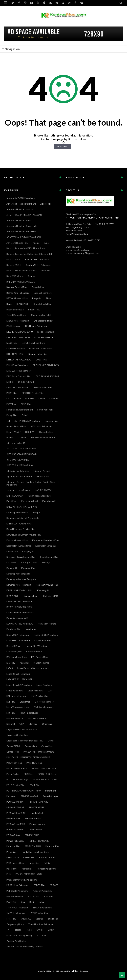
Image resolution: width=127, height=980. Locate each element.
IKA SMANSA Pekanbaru (43, 437)
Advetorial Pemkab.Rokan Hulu (21, 232)
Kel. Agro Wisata (29, 563)
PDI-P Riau (35, 785)
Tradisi (29, 930)
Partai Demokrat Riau (17, 768)
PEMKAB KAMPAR (15, 802)
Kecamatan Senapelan (46, 546)
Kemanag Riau (28, 568)
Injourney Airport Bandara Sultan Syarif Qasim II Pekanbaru (33, 483)
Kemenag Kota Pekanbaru (19, 585)
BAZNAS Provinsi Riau (17, 298)
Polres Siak (27, 869)
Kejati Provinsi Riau (49, 557)
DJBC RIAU (42, 360)
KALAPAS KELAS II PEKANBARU (22, 507)
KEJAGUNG (12, 551)
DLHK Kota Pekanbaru (17, 365)
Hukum (10, 437)
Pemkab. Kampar (33, 818)
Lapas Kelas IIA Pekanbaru (19, 685)
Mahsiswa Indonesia (44, 707)
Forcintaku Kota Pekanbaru (20, 410)
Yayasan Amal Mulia (16, 941)
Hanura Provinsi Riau (16, 426)
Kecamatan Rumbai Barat (19, 546)
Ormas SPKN (13, 752)
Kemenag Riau (31, 596)
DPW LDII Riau (14, 399)
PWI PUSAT (34, 897)
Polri (9, 874)
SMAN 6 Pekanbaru (16, 913)
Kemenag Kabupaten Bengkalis (21, 579)
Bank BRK (46, 271)
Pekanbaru (51, 791)
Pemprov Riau (13, 846)
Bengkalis (37, 298)
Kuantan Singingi (41, 663)
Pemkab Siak (37, 813)
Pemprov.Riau (52, 846)
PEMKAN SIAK (32, 835)
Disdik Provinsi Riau (44, 337)
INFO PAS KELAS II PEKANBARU (22, 449)
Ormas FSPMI (13, 746)
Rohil (32, 902)
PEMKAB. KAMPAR (16, 824)
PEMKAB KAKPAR (29, 796)
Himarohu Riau (46, 432)
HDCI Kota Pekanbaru (42, 426)
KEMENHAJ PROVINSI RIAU (20, 601)
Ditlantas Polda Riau (37, 354)
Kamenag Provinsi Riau (17, 513)
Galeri (25, 415)
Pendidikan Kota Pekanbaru (35, 852)
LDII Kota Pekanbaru (16, 696)
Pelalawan (11, 796)
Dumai (42, 399)
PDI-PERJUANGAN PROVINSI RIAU (24, 791)
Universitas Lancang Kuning (19, 935)
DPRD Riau (12, 393)
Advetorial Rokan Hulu (17, 243)
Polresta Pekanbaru (46, 869)
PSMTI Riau (39, 885)
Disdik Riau (12, 343)
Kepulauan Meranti (47, 624)
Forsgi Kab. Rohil (45, 410)
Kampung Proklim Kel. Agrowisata (23, 518)
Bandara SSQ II (14, 265)
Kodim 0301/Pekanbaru (18, 640)
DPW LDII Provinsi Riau (33, 393)
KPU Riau (11, 663)
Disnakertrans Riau (16, 349)
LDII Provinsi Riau (40, 696)
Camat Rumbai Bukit (41, 315)
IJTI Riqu (22, 437)
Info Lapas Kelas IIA (16, 443)
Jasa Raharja (24, 490)
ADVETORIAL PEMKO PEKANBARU (24, 237)
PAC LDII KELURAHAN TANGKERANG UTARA (28, 757)
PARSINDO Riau (34, 763)
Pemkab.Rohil (36, 830)
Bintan (49, 298)
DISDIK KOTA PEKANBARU (20, 332)
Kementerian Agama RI (17, 618)
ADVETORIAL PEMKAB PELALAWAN (24, 215)
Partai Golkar (13, 774)
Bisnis (9, 304)
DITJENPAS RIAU (15, 354)
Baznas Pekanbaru (43, 293)
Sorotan (40, 919)
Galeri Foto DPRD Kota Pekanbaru (23, 421)
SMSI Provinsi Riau (39, 913)
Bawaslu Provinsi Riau (17, 287)
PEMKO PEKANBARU (39, 841)
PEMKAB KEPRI (36, 807)
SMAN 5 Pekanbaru (42, 908)
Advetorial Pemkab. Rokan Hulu (22, 226)
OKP (22, 724)
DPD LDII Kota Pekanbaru (19, 371)
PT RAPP (54, 885)
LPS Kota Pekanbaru (45, 702)
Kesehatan (31, 629)
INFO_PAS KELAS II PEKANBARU (22, 454)
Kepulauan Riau (14, 629)
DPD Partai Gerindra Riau (19, 376)
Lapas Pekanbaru (15, 691)
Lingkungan (25, 702)
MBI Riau (11, 713)
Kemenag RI (43, 590)
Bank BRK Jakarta (15, 276)
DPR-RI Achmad (26, 382)
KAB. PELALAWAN (44, 490)
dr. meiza (30, 399)
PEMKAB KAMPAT (15, 807)
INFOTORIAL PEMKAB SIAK (20, 465)
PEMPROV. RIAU (33, 846)
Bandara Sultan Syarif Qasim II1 (22, 271)
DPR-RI (10, 382)
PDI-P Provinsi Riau (16, 785)
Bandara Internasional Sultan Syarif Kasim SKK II (29, 254)
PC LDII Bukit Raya (47, 774)
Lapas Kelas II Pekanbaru (18, 674)
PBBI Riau (29, 774)
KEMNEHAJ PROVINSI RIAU (20, 624)
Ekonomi (54, 399)
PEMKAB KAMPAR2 (39, 802)
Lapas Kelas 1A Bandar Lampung (33, 668)
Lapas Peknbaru (35, 691)
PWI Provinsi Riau (15, 897)
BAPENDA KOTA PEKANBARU (21, 282)
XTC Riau (41, 935)
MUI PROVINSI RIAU (38, 718)
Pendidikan (12, 852)
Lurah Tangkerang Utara (18, 707)
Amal (47, 243)
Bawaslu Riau (38, 287)
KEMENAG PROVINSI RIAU (20, 590)
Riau (23, 902)
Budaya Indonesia (15, 310)
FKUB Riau (26, 404)
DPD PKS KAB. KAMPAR (47, 376)
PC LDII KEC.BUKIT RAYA (45, 780)
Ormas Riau (47, 746)
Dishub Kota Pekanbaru (33, 343)
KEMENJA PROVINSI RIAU (19, 607)
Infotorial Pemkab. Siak (18, 471)
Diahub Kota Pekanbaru (18, 321)
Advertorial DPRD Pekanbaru (21, 198)
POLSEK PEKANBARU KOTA (29, 874)
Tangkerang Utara (15, 924)
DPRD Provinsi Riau (42, 387)
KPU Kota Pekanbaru (17, 657)
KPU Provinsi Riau (40, 657)
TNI (8, 930)
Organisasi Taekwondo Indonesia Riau (25, 741)
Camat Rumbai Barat (16, 315)
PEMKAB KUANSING (16, 813)
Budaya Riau (34, 310)
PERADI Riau (13, 857)
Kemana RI (12, 568)
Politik (47, 863)
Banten (32, 276)
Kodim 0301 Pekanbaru (18, 635)
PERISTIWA (29, 857)
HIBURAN (30, 432)
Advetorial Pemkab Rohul (19, 220)
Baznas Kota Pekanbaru (18, 293)
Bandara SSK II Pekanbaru (38, 259)
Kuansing (24, 663)
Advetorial (45, 204)
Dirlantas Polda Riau (44, 321)
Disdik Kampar (14, 326)
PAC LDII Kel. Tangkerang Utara (39, 752)
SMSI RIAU (26, 919)
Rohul (42, 902)
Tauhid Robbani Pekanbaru (41, 924)
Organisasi (47, 724)
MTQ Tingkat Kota (29, 713)
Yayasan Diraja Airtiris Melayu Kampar (25, 947)
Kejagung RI (28, 551)
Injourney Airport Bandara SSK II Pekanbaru (28, 476)
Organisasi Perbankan (17, 735)
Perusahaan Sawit (48, 857)
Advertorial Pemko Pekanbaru (21, 204)
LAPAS (10, 668)
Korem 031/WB (14, 652)
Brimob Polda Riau (42, 304)
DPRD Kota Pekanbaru (17, 387)
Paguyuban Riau (14, 763)
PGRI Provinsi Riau (15, 863)
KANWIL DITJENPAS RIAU (19, 524)
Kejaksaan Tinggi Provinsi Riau (21, 557)
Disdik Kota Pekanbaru (36, 326)
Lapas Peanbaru (44, 685)
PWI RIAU (11, 902)
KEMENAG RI (13, 596)
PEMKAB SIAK (13, 818)
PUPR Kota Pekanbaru (17, 891)
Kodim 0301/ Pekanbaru (46, 635)
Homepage (63, 146)
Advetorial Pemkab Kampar (20, 209)
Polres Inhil (12, 869)
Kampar (37, 513)
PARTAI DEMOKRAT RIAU (45, 768)
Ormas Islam (31, 746)
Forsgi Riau (12, 415)
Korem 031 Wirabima (36, 646)
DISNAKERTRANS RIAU (41, 349)
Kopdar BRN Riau (43, 640)
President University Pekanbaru (22, 880)
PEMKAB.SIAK (13, 835)
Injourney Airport (42, 471)
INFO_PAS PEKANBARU (18, 460)
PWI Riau (49, 897)
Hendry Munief (14, 432)
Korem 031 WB (14, 646)
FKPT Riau (11, 404)
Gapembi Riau (51, 421)
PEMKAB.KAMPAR (15, 830)
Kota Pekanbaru (34, 652)
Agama (36, 243)
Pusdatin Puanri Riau (42, 891)
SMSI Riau (11, 919)
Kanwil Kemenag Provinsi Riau (21, 529)
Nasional (11, 724)
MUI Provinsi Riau (15, 718)
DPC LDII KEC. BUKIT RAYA (46, 365)
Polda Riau (34, 863)
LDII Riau (11, 702)
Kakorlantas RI (49, 501)
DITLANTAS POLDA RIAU (19, 360)
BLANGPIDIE (23, 304)
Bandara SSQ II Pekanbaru (38, 265)
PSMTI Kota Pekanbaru (18, 885)
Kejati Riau (11, 563)
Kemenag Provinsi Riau (47, 585)
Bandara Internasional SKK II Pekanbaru (26, 248)
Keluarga (46, 563)
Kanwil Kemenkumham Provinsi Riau (24, 535)
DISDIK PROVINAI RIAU (18, 337)
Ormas (51, 741)
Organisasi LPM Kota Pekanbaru (22, 730)
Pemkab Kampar (51, 796)
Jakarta (10, 490)
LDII (50, 691)
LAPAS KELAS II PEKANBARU (20, 679)
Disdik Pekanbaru (46, 332)
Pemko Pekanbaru (15, 841)
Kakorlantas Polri (29, 501)
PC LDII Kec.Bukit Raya (17, 780)
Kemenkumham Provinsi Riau (20, 613)
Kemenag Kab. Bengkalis (18, 574)
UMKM (40, 930)
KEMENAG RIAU (50, 596)
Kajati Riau (11, 501)
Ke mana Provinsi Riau (17, 540)
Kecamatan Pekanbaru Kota (46, 540)
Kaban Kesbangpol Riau (39, 496)
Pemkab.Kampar (37, 824)
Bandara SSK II (13, 259)
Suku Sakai (53, 919)
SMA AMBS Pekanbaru (17, 908)
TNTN (18, 930)
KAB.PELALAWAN (15, 496)
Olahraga (33, 724)
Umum (51, 930)
